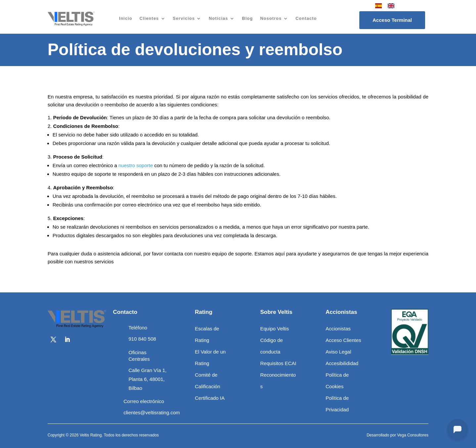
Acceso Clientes (343, 340)
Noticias (218, 18)
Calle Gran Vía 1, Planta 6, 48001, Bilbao (148, 379)
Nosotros (271, 18)
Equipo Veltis (275, 329)
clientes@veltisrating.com (152, 412)
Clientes (149, 18)
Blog (247, 18)
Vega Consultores (413, 435)
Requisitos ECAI (278, 363)
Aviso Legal (338, 352)
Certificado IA (210, 398)
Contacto (306, 18)
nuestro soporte (136, 165)
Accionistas (338, 329)
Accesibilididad (342, 363)
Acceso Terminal (392, 20)
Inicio (126, 18)
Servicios (184, 18)
